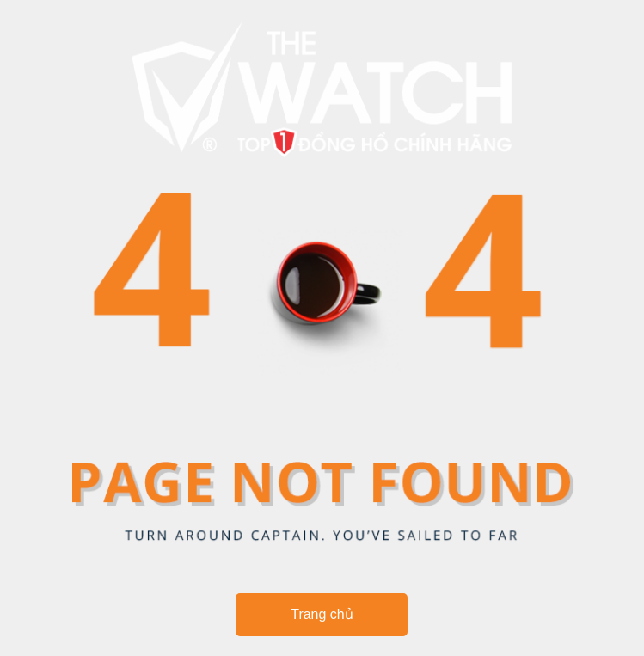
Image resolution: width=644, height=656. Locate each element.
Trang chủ (322, 614)
